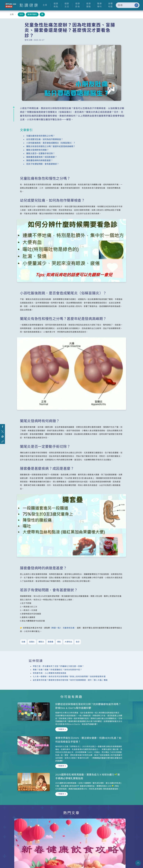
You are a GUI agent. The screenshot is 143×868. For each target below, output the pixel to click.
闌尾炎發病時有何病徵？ (38, 150)
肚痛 (23, 642)
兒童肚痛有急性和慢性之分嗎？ (41, 136)
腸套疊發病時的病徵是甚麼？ (40, 160)
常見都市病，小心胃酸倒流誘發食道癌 (50, 673)
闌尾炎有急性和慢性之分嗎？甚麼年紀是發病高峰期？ (51, 146)
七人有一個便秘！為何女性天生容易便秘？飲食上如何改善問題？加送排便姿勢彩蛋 (69, 677)
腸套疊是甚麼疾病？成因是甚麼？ (42, 157)
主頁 (12, 14)
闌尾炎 (41, 642)
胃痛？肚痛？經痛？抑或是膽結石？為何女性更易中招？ (57, 670)
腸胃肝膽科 (32, 14)
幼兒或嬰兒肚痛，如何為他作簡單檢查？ (45, 139)
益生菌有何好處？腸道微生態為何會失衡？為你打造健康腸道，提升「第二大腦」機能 (70, 680)
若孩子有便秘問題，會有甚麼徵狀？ (43, 164)
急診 (78, 642)
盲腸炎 (32, 642)
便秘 (59, 642)
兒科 (21, 14)
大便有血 (68, 642)
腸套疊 (51, 642)
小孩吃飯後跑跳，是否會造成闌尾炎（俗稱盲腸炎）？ (51, 143)
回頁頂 (138, 863)
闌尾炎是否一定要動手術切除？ (41, 153)
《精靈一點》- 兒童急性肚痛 (62, 628)
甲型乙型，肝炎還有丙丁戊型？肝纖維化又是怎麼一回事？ (58, 666)
